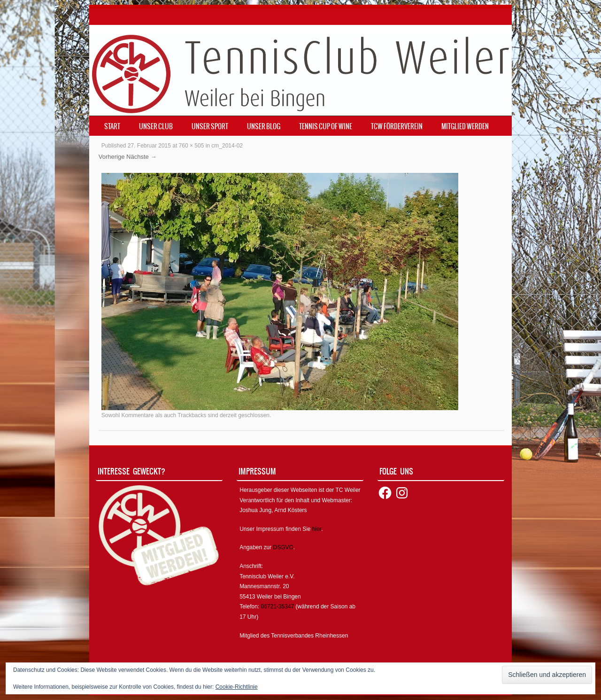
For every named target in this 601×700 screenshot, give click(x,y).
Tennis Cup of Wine (326, 126)
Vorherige (112, 157)
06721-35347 (278, 607)
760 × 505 (192, 146)
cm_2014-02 (227, 146)
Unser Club (156, 126)
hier (317, 529)
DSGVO (283, 547)
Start (112, 126)
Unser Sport (210, 126)
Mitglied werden (465, 126)
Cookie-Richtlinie (237, 687)
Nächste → (141, 157)
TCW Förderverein (397, 126)
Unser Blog (264, 126)
